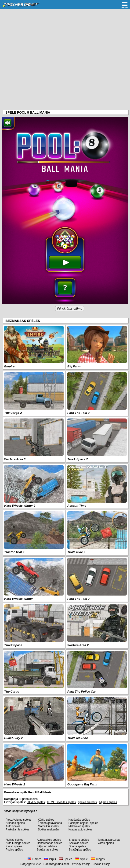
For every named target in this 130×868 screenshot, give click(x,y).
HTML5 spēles (36, 802)
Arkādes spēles (15, 823)
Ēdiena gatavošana (50, 823)
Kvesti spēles (14, 846)
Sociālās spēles (78, 843)
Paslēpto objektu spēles (83, 823)
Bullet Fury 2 (13, 738)
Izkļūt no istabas (47, 846)
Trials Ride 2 (76, 552)
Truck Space (13, 645)
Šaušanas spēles (47, 850)
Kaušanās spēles (79, 820)
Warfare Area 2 (78, 645)
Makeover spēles (79, 826)
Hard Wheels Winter (19, 599)
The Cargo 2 (13, 413)
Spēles (66, 859)
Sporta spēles (77, 846)
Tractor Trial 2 (14, 552)
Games (34, 859)
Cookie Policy (101, 864)
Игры (50, 859)
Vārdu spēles (106, 843)
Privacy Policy (81, 864)
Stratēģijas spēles (80, 850)
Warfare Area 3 (15, 459)
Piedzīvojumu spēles (18, 820)
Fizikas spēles (14, 840)
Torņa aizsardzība (109, 840)
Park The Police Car (82, 692)
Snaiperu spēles (79, 840)
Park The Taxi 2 (78, 599)
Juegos (98, 859)
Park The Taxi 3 (78, 413)
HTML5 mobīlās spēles (61, 802)
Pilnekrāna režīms (70, 309)
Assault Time (77, 506)
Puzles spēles (14, 850)
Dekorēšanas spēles (49, 843)
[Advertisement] (65, 44)
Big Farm (74, 366)
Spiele (81, 859)
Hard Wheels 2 (15, 784)
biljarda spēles (108, 802)
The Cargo (12, 692)
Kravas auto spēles (80, 830)
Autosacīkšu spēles (49, 840)
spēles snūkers (87, 802)
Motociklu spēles (48, 826)
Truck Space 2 (78, 459)
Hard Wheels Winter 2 (20, 506)
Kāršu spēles (46, 820)
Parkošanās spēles (17, 830)
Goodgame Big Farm (82, 784)
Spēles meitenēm (49, 830)
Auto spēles (13, 826)
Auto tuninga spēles (18, 843)
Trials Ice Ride (78, 738)
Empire (9, 366)
